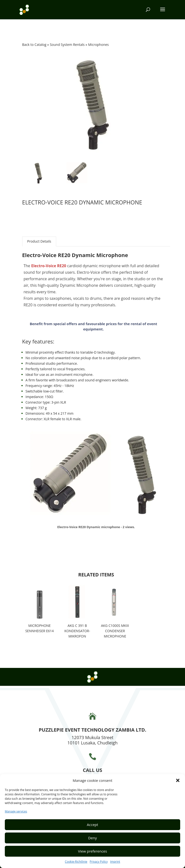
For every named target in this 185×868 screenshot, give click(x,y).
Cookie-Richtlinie (76, 862)
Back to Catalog (35, 45)
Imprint (115, 862)
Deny (92, 838)
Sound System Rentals (68, 45)
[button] (178, 780)
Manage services (16, 811)
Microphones (99, 45)
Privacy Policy (99, 862)
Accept (93, 825)
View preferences (92, 851)
